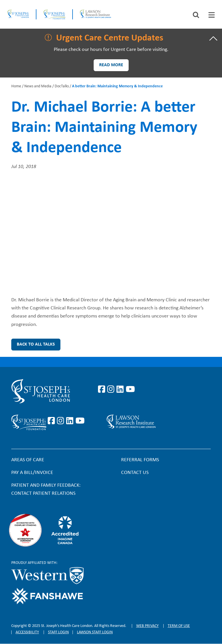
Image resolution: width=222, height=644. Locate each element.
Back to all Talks (36, 344)
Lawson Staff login (95, 632)
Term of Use (179, 626)
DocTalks (62, 86)
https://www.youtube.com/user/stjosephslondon (130, 390)
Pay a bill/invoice (32, 473)
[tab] (212, 15)
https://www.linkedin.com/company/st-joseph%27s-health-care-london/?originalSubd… (121, 390)
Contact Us (135, 473)
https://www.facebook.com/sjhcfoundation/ (52, 421)
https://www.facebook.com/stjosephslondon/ (103, 390)
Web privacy (147, 626)
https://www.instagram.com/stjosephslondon (112, 390)
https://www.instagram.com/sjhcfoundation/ (62, 421)
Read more (111, 65)
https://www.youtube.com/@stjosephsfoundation (80, 421)
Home (16, 86)
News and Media (38, 86)
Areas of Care (28, 460)
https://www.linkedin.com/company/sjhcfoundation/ (71, 421)
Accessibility (27, 632)
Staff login (58, 632)
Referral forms (140, 460)
